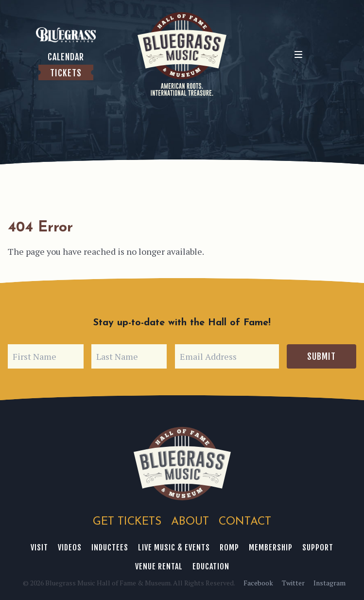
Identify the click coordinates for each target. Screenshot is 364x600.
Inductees (110, 547)
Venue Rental (159, 566)
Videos (70, 547)
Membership (271, 547)
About (190, 522)
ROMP (229, 547)
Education (211, 566)
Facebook (258, 583)
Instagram (329, 583)
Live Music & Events (174, 547)
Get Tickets (127, 522)
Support (318, 547)
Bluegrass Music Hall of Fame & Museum (182, 464)
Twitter (293, 583)
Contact (245, 522)
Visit (39, 547)
